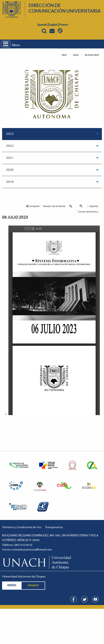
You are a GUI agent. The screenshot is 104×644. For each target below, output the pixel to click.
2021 (10, 158)
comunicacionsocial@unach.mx (32, 550)
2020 (10, 170)
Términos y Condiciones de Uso (22, 527)
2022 (10, 146)
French (64, 25)
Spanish (42, 25)
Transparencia (54, 527)
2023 (10, 134)
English (53, 25)
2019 (10, 182)
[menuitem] (52, 134)
